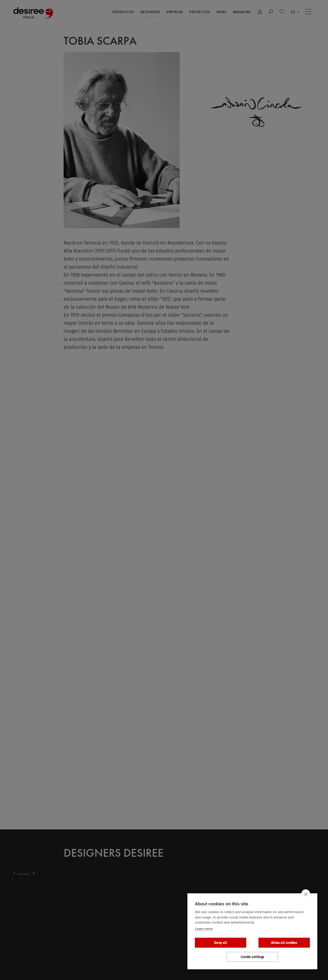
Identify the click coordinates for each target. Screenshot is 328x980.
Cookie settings (252, 957)
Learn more (204, 929)
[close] (306, 894)
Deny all (221, 943)
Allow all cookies (284, 943)
